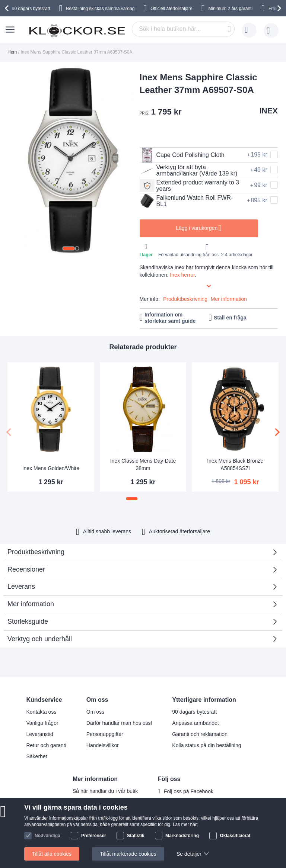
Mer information (229, 299)
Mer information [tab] (31, 604)
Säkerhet (36, 756)
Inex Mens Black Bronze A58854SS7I (235, 464)
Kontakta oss (41, 712)
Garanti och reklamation (200, 734)
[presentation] (8, 8)
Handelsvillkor (103, 745)
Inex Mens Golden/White (51, 468)
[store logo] (77, 30)
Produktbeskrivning (185, 299)
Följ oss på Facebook (189, 791)
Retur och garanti (46, 745)
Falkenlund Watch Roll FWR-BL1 (186, 201)
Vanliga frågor (42, 723)
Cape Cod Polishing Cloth (182, 155)
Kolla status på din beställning (206, 745)
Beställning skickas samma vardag (100, 9)
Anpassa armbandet (195, 723)
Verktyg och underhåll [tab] (40, 639)
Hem (12, 52)
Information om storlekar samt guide (170, 318)
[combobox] (183, 29)
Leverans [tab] (21, 586)
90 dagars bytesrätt (31, 9)
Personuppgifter (105, 734)
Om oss (95, 712)
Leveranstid (39, 734)
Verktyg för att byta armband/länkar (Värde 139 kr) (189, 170)
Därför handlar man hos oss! (119, 723)
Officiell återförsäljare (171, 9)
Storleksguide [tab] (28, 621)
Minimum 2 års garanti (230, 9)
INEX (269, 111)
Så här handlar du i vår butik (105, 791)
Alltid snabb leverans (107, 531)
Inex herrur (182, 275)
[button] (69, 248)
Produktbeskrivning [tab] (36, 552)
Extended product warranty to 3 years (189, 186)
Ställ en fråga (230, 318)
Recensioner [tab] (140, 572)
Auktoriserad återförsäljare (179, 531)
